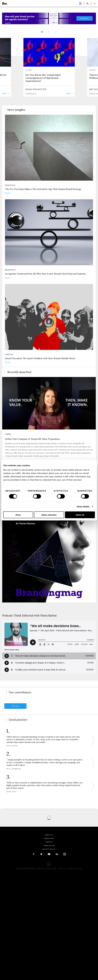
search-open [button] (88, 3)
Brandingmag (5, 3)
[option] (49, 67)
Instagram (65, 854)
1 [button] (42, 32)
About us (49, 835)
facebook (34, 854)
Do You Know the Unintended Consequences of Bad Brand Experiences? (43, 78)
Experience (31, 94)
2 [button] (49, 32)
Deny (18, 515)
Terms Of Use (49, 846)
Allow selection (49, 515)
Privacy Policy (49, 849)
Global (29, 70)
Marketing (10, 185)
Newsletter (49, 839)
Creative (9, 354)
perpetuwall (80, 3)
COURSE (8, 434)
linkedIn (57, 854)
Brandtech (10, 270)
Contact (49, 842)
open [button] (95, 3)
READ (69, 93)
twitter (41, 854)
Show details (83, 507)
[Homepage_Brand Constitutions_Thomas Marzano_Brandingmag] (49, 18)
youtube (49, 854)
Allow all (80, 515)
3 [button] (56, 32)
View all (15, 706)
